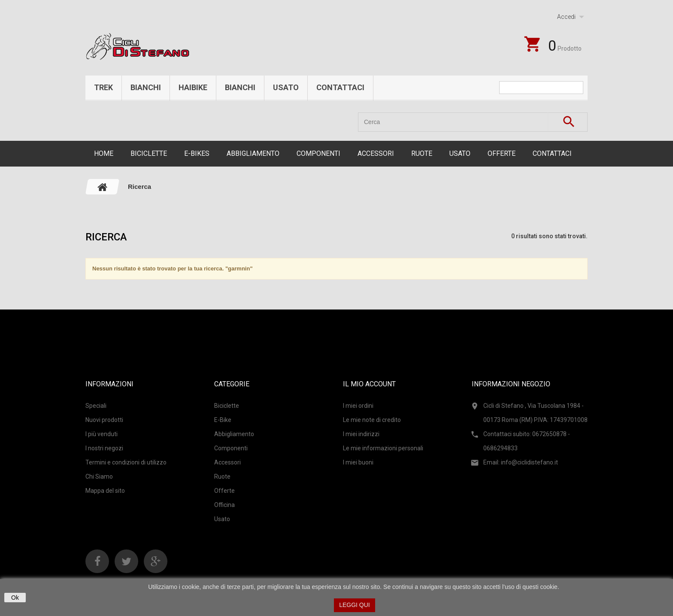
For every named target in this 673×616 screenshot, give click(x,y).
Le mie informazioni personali (383, 448)
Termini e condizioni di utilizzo (126, 462)
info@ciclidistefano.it (529, 462)
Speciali (96, 406)
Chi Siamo (99, 476)
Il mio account (369, 384)
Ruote (422, 153)
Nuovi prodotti (104, 420)
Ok (15, 598)
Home (104, 153)
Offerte (502, 153)
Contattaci (340, 87)
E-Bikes (197, 153)
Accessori (376, 153)
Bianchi (146, 87)
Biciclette (149, 153)
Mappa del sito (105, 491)
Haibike (193, 87)
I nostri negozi (104, 448)
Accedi (566, 17)
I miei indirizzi (361, 434)
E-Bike (223, 420)
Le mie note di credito (372, 420)
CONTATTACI (552, 153)
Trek (103, 87)
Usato (286, 87)
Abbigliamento (253, 153)
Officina (224, 505)
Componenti (318, 153)
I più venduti (102, 434)
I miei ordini (358, 406)
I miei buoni (358, 462)
